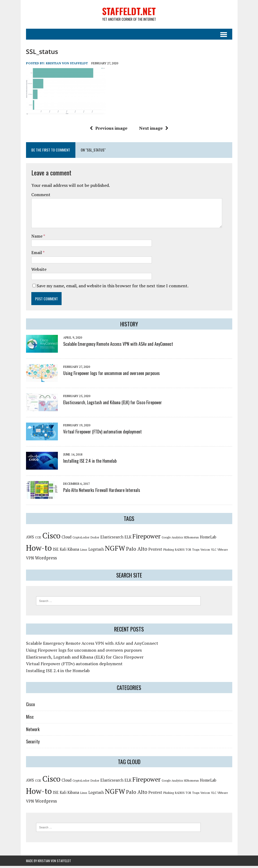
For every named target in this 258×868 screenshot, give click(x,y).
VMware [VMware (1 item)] (223, 552)
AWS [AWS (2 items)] (30, 539)
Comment (41, 197)
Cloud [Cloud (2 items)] (66, 539)
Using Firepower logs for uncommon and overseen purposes (111, 375)
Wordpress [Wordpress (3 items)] (46, 560)
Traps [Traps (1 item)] (196, 552)
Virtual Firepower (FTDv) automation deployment (102, 434)
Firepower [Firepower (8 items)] (147, 538)
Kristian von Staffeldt (67, 65)
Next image (154, 130)
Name (37, 238)
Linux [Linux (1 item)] (84, 552)
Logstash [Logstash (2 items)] (96, 551)
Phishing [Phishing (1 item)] (169, 552)
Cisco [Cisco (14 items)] (51, 538)
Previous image (109, 130)
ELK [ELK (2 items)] (128, 539)
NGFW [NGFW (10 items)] (115, 550)
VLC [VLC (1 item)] (214, 552)
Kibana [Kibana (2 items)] (73, 551)
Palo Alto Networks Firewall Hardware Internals (102, 492)
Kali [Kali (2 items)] (63, 551)
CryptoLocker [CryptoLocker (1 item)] (81, 540)
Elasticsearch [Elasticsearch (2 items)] (112, 539)
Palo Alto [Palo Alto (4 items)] (137, 551)
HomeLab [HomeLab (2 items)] (208, 539)
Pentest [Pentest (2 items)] (155, 551)
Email (37, 255)
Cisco (30, 706)
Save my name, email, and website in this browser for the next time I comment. (113, 288)
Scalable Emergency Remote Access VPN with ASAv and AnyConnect (118, 346)
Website (39, 271)
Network (33, 731)
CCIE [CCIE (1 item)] (38, 540)
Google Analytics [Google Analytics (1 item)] (172, 540)
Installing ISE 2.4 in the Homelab (90, 463)
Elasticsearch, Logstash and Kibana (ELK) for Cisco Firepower (113, 404)
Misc (30, 719)
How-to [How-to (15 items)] (39, 550)
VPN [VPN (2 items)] (30, 560)
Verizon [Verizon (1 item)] (205, 552)
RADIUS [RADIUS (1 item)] (180, 552)
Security (33, 744)
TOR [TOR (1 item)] (188, 552)
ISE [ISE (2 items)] (56, 551)
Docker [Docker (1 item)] (95, 540)
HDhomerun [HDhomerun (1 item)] (191, 540)
